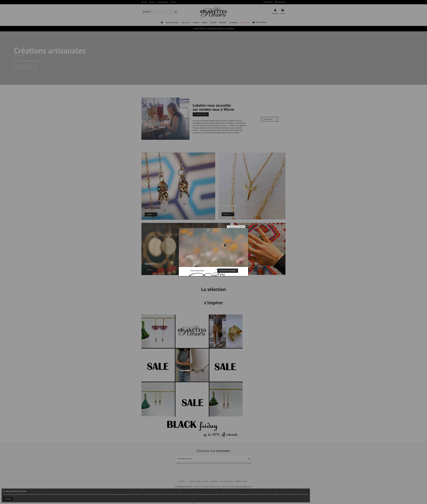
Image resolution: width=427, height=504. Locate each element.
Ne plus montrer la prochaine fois (237, 227)
